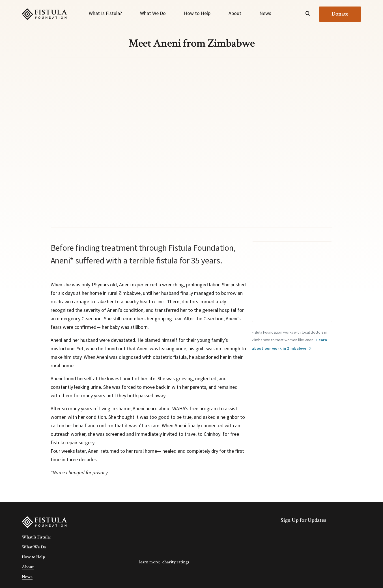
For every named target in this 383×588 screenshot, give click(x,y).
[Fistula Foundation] (44, 522)
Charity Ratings (176, 562)
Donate (340, 14)
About (235, 13)
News (265, 13)
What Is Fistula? (105, 13)
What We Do (153, 13)
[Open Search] (308, 14)
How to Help (197, 13)
